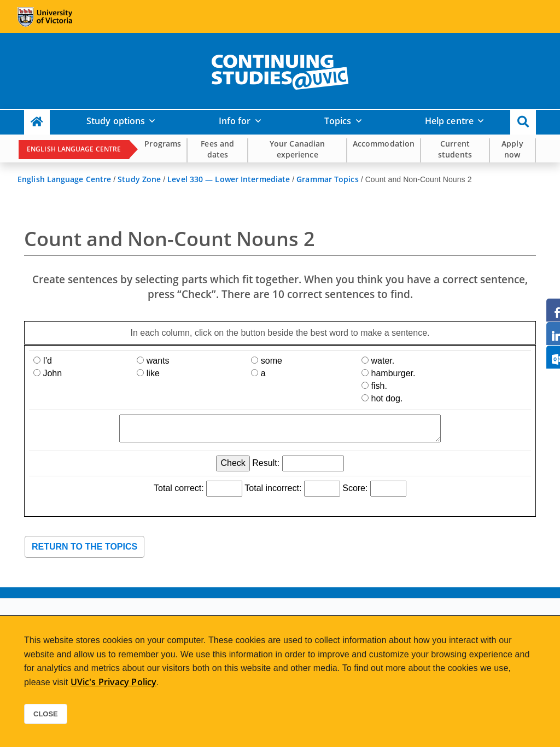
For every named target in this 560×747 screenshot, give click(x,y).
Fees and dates (217, 149)
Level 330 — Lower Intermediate (229, 179)
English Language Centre (74, 149)
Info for (235, 121)
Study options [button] (116, 121)
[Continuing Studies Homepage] (37, 122)
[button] (523, 122)
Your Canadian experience (297, 149)
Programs (163, 144)
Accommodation (384, 144)
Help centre (449, 121)
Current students (455, 149)
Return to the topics (84, 547)
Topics (338, 121)
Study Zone (139, 179)
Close (46, 714)
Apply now (512, 149)
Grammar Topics (327, 179)
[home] (280, 70)
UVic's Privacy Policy (113, 682)
